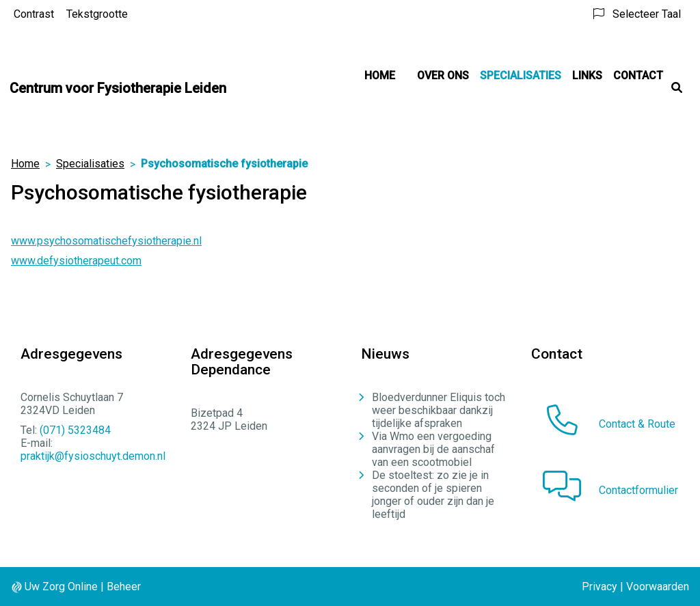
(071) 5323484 (75, 430)
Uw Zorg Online (61, 587)
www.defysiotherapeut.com (76, 261)
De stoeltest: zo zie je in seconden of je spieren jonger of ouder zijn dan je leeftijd (433, 495)
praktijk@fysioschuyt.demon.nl (93, 456)
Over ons (443, 75)
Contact (638, 75)
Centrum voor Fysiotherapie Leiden (118, 88)
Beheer (124, 587)
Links (587, 75)
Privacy (600, 587)
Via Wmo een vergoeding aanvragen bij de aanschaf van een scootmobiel (433, 449)
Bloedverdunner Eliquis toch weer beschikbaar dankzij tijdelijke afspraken (439, 410)
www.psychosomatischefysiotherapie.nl (106, 241)
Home (380, 75)
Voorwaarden (658, 587)
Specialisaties (521, 75)
